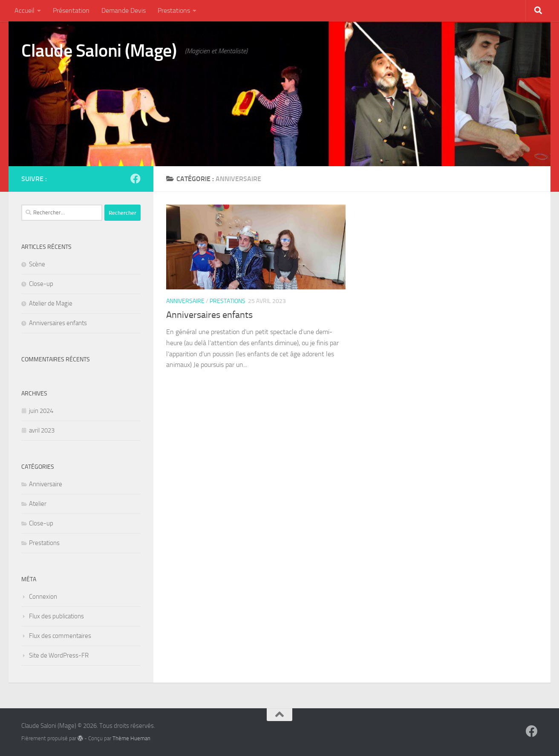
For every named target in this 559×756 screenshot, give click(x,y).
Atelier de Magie (51, 303)
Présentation (71, 10)
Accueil (24, 10)
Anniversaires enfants (209, 315)
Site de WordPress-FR (59, 655)
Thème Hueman (131, 738)
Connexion (43, 597)
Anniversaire (185, 301)
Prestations (174, 10)
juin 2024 (41, 411)
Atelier (38, 504)
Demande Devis (124, 10)
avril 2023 (42, 430)
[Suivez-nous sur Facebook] (135, 179)
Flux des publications (56, 616)
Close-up (41, 284)
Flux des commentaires (60, 636)
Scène (37, 264)
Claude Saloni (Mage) (99, 51)
